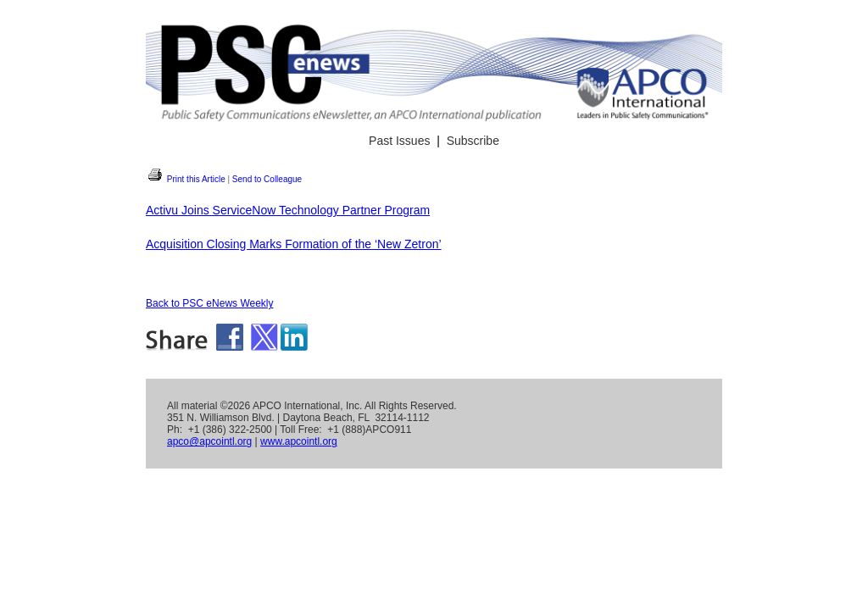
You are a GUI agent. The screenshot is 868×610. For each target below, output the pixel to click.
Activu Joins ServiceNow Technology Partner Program (288, 210)
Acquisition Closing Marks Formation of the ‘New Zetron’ (294, 244)
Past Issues (399, 141)
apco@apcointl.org (209, 441)
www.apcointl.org (299, 441)
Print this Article (186, 179)
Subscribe (473, 141)
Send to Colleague (267, 179)
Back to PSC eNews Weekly (210, 303)
